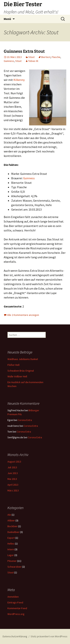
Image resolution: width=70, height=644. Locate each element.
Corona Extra (25, 420)
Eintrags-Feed (15, 602)
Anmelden (13, 597)
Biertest (46, 57)
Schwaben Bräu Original (21, 371)
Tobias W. (33, 61)
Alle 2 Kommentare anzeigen (23, 315)
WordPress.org (16, 614)
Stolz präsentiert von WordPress (49, 636)
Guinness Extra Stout (24, 51)
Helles (11, 544)
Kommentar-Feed (17, 608)
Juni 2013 (13, 473)
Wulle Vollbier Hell (17, 376)
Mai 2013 (12, 479)
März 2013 (13, 490)
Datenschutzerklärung (15, 636)
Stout (31, 57)
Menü (7, 19)
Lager (11, 555)
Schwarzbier (14, 567)
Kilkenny (19, 80)
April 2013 (13, 485)
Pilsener (12, 561)
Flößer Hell (13, 365)
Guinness (9, 61)
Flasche (56, 57)
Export (11, 538)
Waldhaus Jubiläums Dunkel (23, 359)
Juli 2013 (12, 467)
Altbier (11, 520)
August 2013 (14, 462)
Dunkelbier (13, 532)
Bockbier (13, 526)
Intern (11, 549)
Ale (9, 515)
